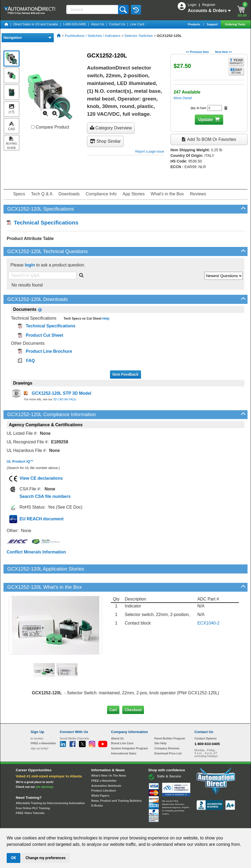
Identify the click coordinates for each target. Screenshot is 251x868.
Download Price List (168, 735)
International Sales (124, 735)
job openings (45, 769)
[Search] (93, 9)
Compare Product (50, 127)
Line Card (137, 24)
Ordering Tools (235, 24)
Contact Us (117, 24)
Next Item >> (224, 52)
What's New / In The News (109, 757)
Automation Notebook (106, 767)
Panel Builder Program (170, 720)
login (30, 265)
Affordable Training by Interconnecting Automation (50, 785)
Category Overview (111, 128)
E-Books (97, 787)
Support (213, 24)
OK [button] (14, 858)
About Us (98, 24)
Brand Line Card (122, 725)
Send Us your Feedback (68, 823)
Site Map (42, 823)
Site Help (161, 725)
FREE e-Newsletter (104, 762)
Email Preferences (122, 823)
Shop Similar (105, 141)
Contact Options (206, 720)
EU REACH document (41, 519)
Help (105, 319)
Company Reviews (167, 730)
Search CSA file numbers (45, 496)
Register (209, 5)
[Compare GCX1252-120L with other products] (33, 127)
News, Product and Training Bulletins (116, 782)
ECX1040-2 (208, 605)
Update (206, 120)
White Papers (100, 777)
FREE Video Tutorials (30, 795)
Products (194, 24)
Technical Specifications (43, 222)
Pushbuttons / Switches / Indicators (92, 36)
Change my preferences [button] (46, 858)
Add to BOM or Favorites (209, 139)
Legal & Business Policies (156, 823)
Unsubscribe (97, 823)
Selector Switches (139, 36)
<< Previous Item (197, 52)
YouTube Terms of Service (195, 823)
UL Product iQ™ (20, 461)
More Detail (183, 98)
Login (193, 5)
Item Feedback (125, 374)
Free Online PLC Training (33, 790)
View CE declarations (41, 478)
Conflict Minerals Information (36, 552)
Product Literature (104, 772)
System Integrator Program (129, 730)
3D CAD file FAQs (64, 399)
